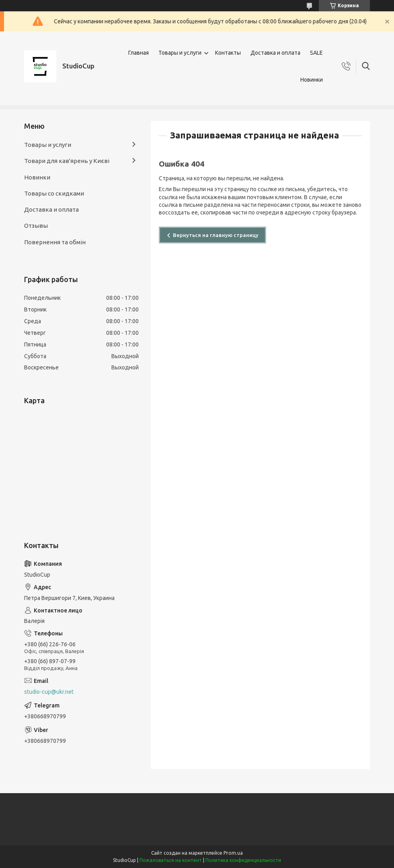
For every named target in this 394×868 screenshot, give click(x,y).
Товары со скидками (54, 193)
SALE (316, 53)
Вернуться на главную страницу (216, 235)
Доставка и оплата (275, 53)
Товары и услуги (180, 53)
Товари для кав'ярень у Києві (67, 161)
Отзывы (36, 226)
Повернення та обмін (55, 242)
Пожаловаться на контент (171, 860)
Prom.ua (233, 853)
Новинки (312, 80)
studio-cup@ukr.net (49, 692)
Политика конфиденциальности (243, 860)
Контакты (228, 53)
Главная (139, 53)
